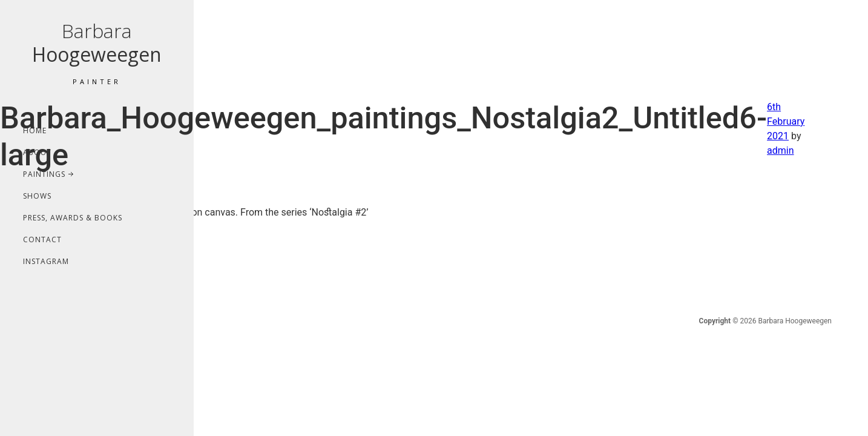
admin (780, 150)
